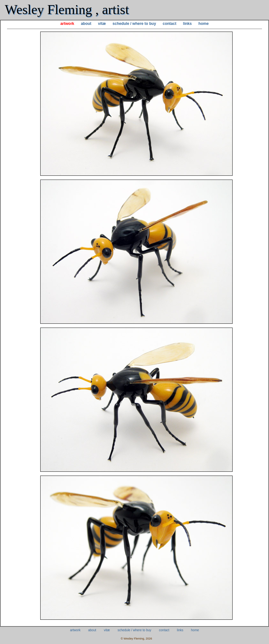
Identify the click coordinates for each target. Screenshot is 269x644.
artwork (67, 24)
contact (169, 24)
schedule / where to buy (134, 24)
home (204, 24)
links (187, 24)
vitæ (102, 24)
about (86, 24)
